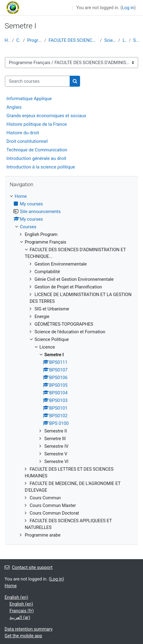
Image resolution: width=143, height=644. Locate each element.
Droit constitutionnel (27, 141)
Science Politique (110, 40)
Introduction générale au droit (36, 158)
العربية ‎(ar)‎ (20, 617)
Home (7, 40)
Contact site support (29, 567)
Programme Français (35, 40)
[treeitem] (71, 366)
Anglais (14, 107)
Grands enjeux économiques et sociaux (46, 116)
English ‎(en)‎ (16, 597)
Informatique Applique (29, 99)
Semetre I (136, 40)
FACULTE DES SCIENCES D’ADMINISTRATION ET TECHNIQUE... (73, 40)
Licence (125, 40)
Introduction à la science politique (41, 167)
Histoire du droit (23, 133)
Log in (128, 8)
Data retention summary (29, 629)
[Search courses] (37, 81)
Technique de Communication (37, 150)
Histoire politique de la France (37, 124)
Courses (18, 40)
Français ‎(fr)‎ (22, 611)
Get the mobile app (23, 636)
